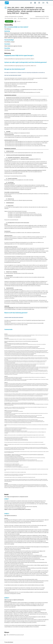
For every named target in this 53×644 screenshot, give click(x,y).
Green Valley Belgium (9, 642)
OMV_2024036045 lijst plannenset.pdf (15, 635)
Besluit (19, 21)
